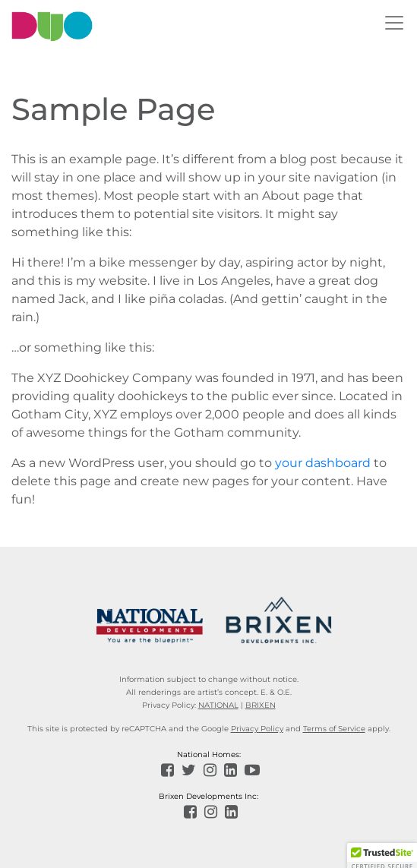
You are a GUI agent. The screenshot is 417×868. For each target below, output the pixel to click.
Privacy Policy (257, 729)
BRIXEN (261, 705)
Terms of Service (334, 729)
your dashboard (323, 463)
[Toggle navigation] (394, 23)
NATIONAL (218, 705)
